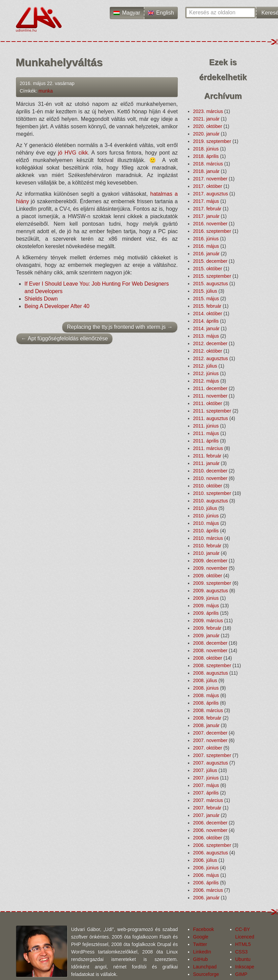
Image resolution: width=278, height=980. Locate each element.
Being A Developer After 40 (57, 306)
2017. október (208, 186)
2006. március (208, 890)
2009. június (206, 598)
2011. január (206, 463)
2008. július (205, 680)
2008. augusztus (211, 673)
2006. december (210, 823)
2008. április (206, 703)
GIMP (241, 974)
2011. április (206, 441)
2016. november (210, 224)
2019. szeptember (212, 141)
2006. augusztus (211, 853)
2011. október (208, 403)
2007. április (206, 793)
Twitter (200, 944)
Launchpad (205, 967)
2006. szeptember (212, 845)
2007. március (208, 800)
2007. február (207, 808)
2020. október (208, 126)
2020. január (206, 134)
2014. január (206, 328)
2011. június (206, 426)
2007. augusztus (211, 763)
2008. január (206, 725)
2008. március (208, 710)
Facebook (203, 929)
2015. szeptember (212, 276)
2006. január (206, 898)
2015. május (206, 299)
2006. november (210, 830)
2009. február (207, 628)
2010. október (208, 486)
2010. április (206, 531)
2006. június (206, 868)
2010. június (206, 516)
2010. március (208, 538)
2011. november (210, 396)
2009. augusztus (211, 591)
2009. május (206, 606)
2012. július (205, 366)
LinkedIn (202, 952)
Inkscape (245, 967)
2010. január (206, 553)
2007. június (206, 778)
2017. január (206, 216)
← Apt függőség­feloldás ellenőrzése (64, 339)
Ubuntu (243, 959)
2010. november (210, 478)
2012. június (206, 373)
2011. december (210, 388)
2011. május (206, 433)
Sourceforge (206, 974)
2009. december (210, 561)
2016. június (206, 239)
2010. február (207, 546)
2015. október (208, 269)
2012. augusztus (211, 358)
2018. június (206, 149)
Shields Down (41, 299)
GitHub (201, 959)
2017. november (210, 179)
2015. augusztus (211, 284)
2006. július (205, 860)
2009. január (206, 636)
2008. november (210, 650)
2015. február (207, 306)
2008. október (208, 658)
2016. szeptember (212, 231)
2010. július (205, 508)
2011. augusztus (211, 418)
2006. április (206, 883)
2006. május (206, 875)
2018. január (206, 171)
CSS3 (241, 952)
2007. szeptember (212, 755)
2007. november (210, 740)
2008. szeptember (212, 665)
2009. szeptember (212, 583)
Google (201, 937)
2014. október (208, 314)
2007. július (205, 770)
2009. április (206, 613)
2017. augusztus (211, 194)
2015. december (210, 261)
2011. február (207, 456)
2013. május (206, 336)
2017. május (206, 201)
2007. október (208, 748)
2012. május (206, 381)
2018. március (208, 164)
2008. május (206, 695)
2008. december (210, 643)
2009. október (208, 576)
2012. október (208, 351)
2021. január (206, 119)
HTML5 (243, 944)
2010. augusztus (211, 501)
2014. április (206, 321)
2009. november (210, 568)
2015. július (205, 291)
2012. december (210, 343)
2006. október (208, 838)
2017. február (207, 209)
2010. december (210, 471)
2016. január (206, 254)
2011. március (208, 448)
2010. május (206, 523)
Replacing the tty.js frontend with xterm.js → (120, 327)
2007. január (206, 815)
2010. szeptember (212, 493)
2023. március (208, 111)
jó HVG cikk (73, 153)
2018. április (206, 156)
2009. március (208, 621)
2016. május (206, 246)
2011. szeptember (212, 411)
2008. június (206, 688)
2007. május (206, 785)
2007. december (210, 733)
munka (46, 91)
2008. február (207, 718)
